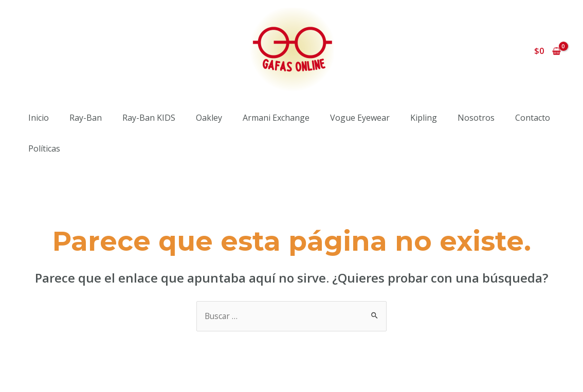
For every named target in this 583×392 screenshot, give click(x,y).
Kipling (424, 118)
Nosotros (476, 118)
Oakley (209, 118)
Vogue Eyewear (360, 118)
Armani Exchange (276, 118)
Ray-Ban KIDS (149, 118)
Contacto (533, 118)
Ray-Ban (86, 118)
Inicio (39, 118)
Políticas (44, 148)
